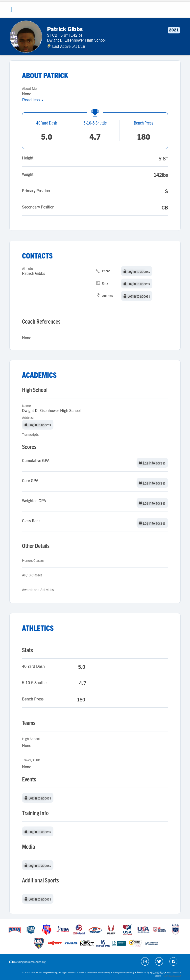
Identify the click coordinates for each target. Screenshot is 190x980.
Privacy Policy (104, 972)
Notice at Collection (87, 972)
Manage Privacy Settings (124, 972)
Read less (33, 100)
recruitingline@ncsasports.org (29, 962)
